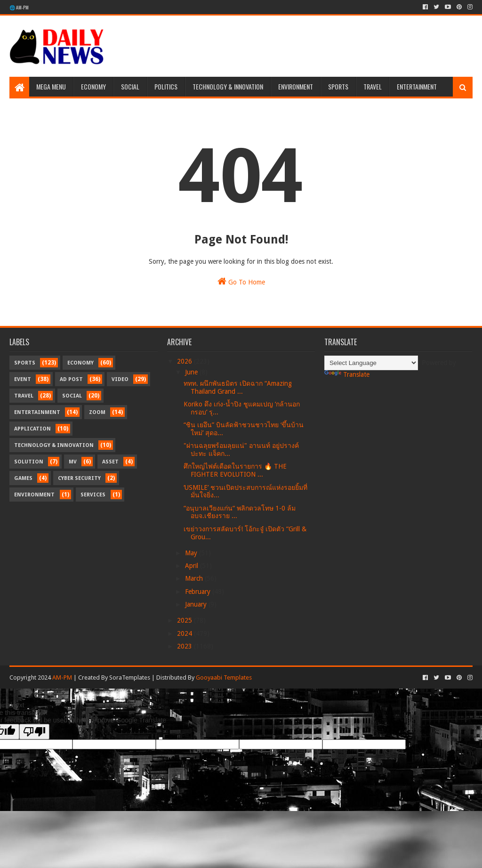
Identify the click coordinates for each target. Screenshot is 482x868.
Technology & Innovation (228, 86)
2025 (185, 620)
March (195, 578)
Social (130, 86)
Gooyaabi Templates (224, 677)
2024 (185, 633)
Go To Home (241, 281)
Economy (93, 86)
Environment (296, 86)
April (193, 566)
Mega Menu (51, 86)
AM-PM (62, 677)
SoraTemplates (130, 677)
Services (93, 495)
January (197, 604)
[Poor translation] (34, 732)
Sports (338, 86)
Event (23, 379)
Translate (347, 374)
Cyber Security (79, 478)
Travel (373, 86)
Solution (29, 462)
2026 (185, 361)
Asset (110, 462)
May (192, 553)
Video (120, 379)
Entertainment (417, 86)
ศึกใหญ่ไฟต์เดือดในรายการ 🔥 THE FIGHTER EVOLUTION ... (235, 470)
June (192, 372)
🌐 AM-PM (19, 7)
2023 (185, 646)
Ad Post (71, 379)
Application (32, 429)
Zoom (97, 412)
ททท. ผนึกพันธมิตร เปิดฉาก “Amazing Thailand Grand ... (238, 387)
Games (23, 478)
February (199, 592)
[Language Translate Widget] (371, 363)
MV (73, 462)
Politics (166, 86)
